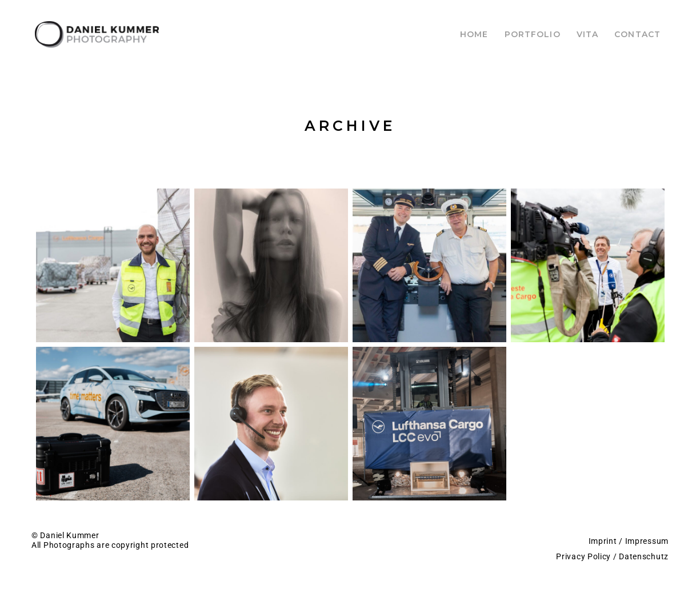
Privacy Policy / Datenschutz (612, 556)
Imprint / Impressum (629, 541)
